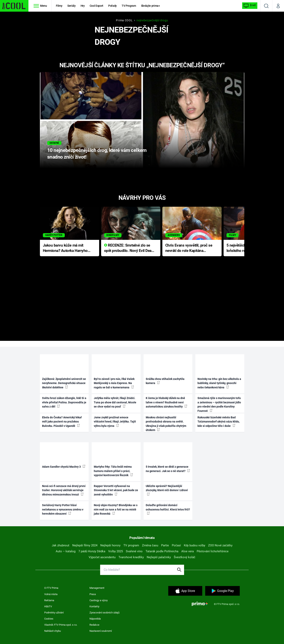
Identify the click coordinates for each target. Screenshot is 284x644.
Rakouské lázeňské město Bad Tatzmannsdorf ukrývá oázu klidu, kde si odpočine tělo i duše (219, 422)
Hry (83, 6)
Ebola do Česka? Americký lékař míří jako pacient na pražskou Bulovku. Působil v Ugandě (62, 422)
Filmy (59, 6)
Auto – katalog (66, 551)
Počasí (176, 545)
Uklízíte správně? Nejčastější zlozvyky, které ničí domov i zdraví (167, 490)
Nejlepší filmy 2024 (85, 545)
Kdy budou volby (195, 545)
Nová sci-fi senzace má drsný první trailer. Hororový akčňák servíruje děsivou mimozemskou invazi (64, 490)
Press (93, 594)
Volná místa (51, 594)
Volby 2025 (116, 551)
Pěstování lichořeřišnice (213, 551)
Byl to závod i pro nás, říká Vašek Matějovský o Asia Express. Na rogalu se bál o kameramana (114, 383)
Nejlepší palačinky (159, 557)
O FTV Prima (51, 588)
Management (97, 588)
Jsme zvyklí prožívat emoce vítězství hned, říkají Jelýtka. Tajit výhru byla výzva (115, 422)
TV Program (129, 6)
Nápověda (95, 619)
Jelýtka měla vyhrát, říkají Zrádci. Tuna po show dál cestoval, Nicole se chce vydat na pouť (115, 402)
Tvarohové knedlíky (131, 557)
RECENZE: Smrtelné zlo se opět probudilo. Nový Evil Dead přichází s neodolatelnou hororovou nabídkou (129, 248)
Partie (165, 545)
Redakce (94, 625)
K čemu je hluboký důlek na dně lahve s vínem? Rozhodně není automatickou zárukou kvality (166, 402)
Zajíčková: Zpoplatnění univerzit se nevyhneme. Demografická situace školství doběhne (64, 383)
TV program (131, 545)
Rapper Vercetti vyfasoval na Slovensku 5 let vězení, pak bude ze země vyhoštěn (116, 490)
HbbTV (48, 606)
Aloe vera (188, 551)
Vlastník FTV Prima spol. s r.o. (61, 625)
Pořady (112, 6)
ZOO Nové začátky (220, 545)
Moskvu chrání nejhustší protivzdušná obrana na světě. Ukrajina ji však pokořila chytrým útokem (166, 424)
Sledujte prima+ (150, 6)
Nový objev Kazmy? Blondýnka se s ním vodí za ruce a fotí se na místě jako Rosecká (116, 509)
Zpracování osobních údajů (104, 613)
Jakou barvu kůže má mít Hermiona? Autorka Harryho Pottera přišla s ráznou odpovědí (65, 248)
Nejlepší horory (110, 545)
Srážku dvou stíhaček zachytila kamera (165, 381)
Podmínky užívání (54, 613)
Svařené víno (134, 551)
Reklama (49, 600)
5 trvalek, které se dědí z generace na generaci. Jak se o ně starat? (168, 469)
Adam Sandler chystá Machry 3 (64, 466)
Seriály (71, 6)
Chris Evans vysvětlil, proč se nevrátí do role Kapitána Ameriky (189, 248)
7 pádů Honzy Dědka (92, 551)
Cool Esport (96, 6)
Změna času (150, 545)
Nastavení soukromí (101, 631)
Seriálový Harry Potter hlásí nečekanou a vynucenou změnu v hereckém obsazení (63, 509)
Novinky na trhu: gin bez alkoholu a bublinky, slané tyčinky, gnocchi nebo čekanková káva (219, 383)
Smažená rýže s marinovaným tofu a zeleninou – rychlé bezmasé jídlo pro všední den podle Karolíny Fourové (219, 404)
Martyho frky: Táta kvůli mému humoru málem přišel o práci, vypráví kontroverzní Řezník (113, 471)
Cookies (49, 619)
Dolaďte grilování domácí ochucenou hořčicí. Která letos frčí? (168, 509)
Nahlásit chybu (53, 631)
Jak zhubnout (61, 545)
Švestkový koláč (185, 557)
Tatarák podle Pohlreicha (162, 551)
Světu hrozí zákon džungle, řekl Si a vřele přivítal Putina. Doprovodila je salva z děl (64, 402)
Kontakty (94, 606)
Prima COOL (124, 20)
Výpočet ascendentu (102, 557)
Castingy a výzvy (99, 600)
